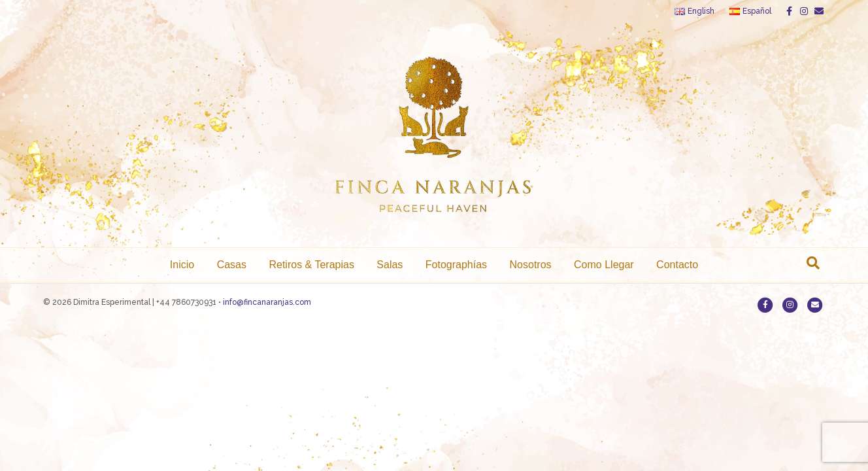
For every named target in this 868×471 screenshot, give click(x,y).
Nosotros (531, 265)
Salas (390, 265)
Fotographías (456, 265)
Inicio (182, 265)
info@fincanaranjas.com (267, 302)
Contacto (677, 265)
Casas (232, 265)
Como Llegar (604, 265)
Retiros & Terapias (311, 265)
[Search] (813, 263)
